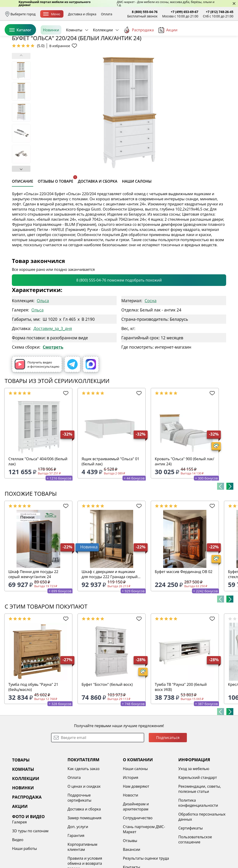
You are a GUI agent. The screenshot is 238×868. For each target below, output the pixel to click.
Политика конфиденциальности (198, 839)
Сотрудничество (138, 854)
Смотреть (53, 383)
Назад (17, 62)
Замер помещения (84, 854)
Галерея (19, 858)
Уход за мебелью (194, 804)
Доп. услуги (78, 862)
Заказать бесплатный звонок (212, 51)
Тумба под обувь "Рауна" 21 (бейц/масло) (33, 723)
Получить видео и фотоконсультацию (37, 400)
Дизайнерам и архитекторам (136, 842)
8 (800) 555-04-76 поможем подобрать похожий (119, 316)
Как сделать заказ (83, 804)
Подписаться (168, 773)
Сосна (150, 336)
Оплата (106, 14)
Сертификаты (190, 864)
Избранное (206, 35)
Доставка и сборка (82, 14)
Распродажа (139, 51)
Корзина (226, 35)
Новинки (51, 51)
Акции (168, 51)
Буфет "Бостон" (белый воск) (107, 720)
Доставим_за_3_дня (53, 364)
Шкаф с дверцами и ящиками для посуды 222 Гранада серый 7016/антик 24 (110, 610)
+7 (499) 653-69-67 (185, 12)
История (131, 813)
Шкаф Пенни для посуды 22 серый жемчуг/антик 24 (33, 610)
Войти (187, 35)
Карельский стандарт (198, 813)
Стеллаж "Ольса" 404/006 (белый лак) (38, 497)
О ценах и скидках (84, 822)
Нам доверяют (136, 822)
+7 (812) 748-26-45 (220, 12)
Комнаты (74, 51)
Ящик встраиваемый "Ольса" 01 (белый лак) (111, 497)
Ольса (43, 336)
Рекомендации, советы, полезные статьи (200, 825)
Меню (52, 14)
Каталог (20, 51)
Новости (131, 831)
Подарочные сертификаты (79, 833)
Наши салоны (135, 804)
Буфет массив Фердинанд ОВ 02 (184, 607)
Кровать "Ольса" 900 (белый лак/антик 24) (185, 497)
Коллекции (103, 51)
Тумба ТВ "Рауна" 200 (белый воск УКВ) (181, 723)
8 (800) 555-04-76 (145, 12)
